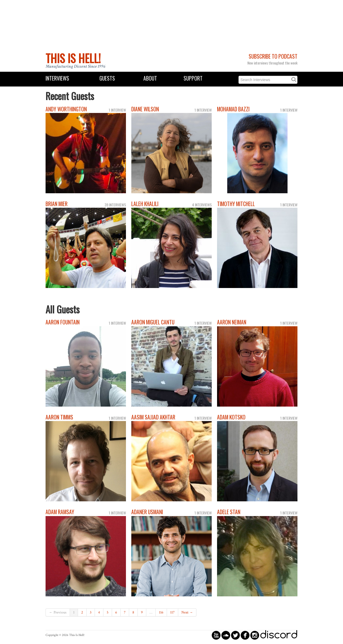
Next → (187, 612)
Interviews (57, 78)
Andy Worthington (66, 109)
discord (279, 635)
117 (172, 612)
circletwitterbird (235, 635)
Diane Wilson (145, 109)
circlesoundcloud (226, 635)
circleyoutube (216, 635)
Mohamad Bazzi (233, 109)
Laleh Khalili (145, 204)
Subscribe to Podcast (273, 56)
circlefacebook (245, 635)
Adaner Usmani (147, 512)
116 (161, 612)
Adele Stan (229, 512)
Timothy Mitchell (236, 204)
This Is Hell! (73, 58)
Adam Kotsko (231, 417)
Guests (107, 78)
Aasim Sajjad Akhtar (153, 417)
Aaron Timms (59, 417)
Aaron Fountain (63, 322)
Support (193, 78)
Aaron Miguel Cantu (153, 322)
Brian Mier (57, 204)
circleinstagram (255, 635)
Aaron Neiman (232, 322)
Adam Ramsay (60, 512)
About (150, 78)
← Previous (58, 612)
